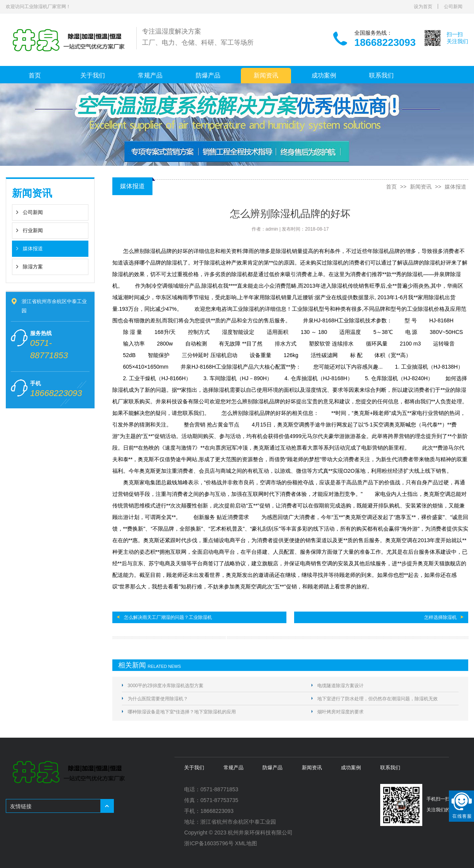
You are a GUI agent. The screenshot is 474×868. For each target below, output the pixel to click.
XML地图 (246, 843)
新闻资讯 (266, 75)
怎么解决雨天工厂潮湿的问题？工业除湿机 (168, 617)
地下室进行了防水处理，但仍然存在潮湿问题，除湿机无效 (378, 699)
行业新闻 (33, 230)
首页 (35, 75)
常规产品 (150, 75)
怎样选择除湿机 (440, 617)
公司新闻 (453, 7)
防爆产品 (208, 75)
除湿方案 (33, 267)
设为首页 (423, 7)
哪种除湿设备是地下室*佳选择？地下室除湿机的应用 (182, 712)
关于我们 (93, 75)
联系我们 (381, 75)
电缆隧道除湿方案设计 (340, 686)
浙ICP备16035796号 (209, 843)
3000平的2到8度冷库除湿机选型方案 (166, 686)
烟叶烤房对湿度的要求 (340, 712)
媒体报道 (33, 249)
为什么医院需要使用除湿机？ (158, 699)
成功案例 (324, 75)
